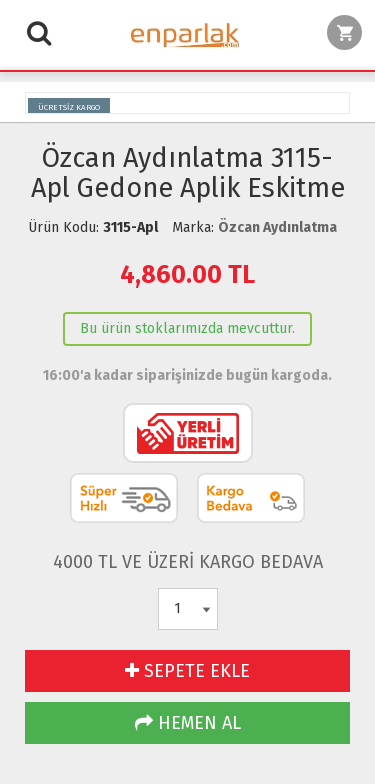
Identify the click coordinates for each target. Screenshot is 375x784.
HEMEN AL (188, 723)
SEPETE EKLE (187, 671)
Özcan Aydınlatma (277, 227)
